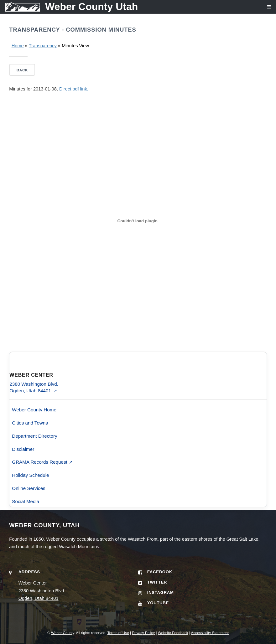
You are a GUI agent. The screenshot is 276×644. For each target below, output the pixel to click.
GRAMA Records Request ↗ (42, 462)
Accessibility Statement (210, 633)
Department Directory (34, 436)
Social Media (26, 501)
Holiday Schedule (30, 475)
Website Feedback (173, 633)
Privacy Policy (143, 633)
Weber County (63, 633)
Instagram (161, 592)
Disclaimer (23, 449)
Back (22, 70)
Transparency (43, 46)
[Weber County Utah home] (69, 7)
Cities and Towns (30, 423)
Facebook (160, 572)
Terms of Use (118, 633)
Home (18, 46)
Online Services (29, 488)
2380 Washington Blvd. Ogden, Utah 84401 (34, 387)
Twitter (157, 582)
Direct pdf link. (74, 89)
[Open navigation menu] (265, 9)
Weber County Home (34, 410)
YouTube (158, 603)
